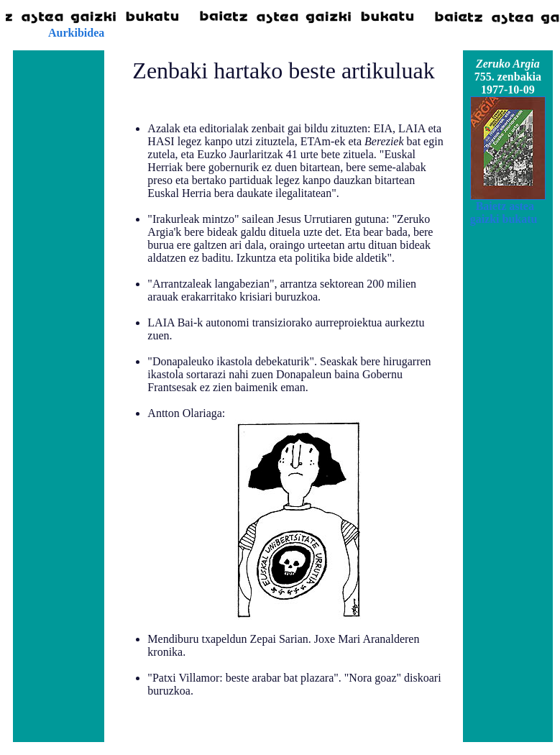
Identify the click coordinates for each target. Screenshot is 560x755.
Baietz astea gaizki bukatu (504, 212)
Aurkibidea (76, 33)
